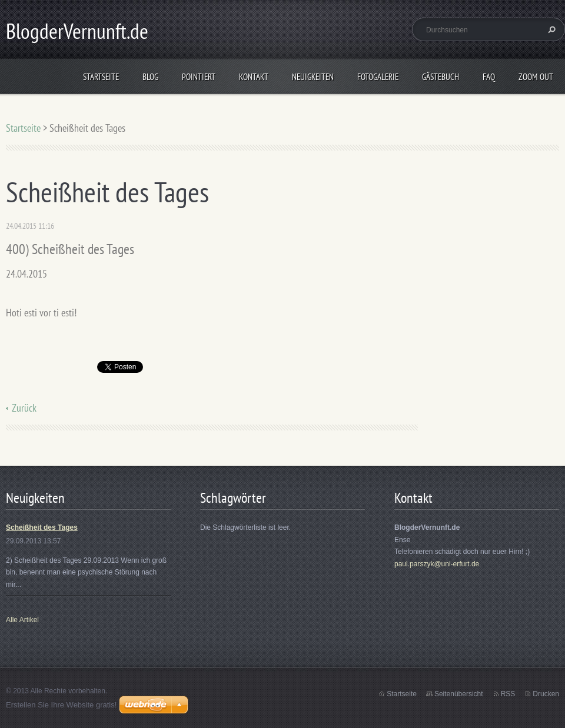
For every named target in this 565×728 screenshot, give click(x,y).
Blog (150, 77)
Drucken (546, 694)
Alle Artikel (22, 620)
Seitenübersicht (459, 694)
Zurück (24, 408)
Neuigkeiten (313, 77)
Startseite (101, 77)
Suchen (550, 29)
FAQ (489, 77)
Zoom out (536, 77)
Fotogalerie (378, 77)
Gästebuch (441, 77)
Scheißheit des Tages (42, 527)
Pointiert (199, 77)
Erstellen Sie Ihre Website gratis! (61, 705)
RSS (508, 694)
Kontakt (254, 77)
